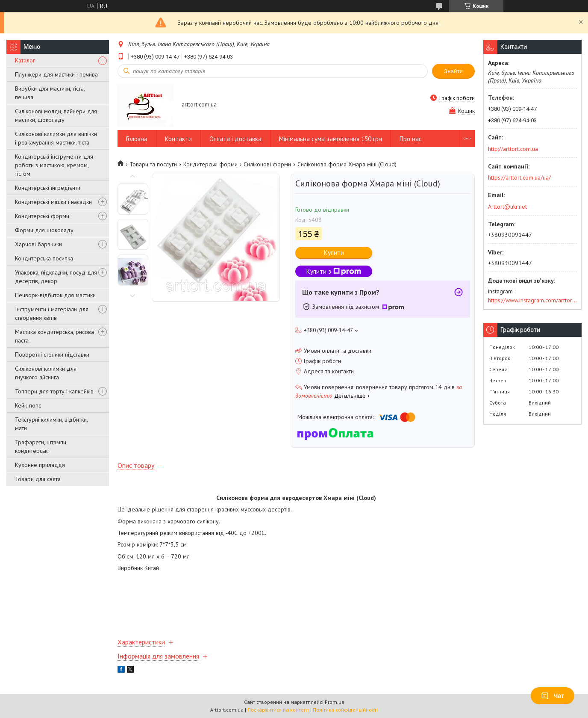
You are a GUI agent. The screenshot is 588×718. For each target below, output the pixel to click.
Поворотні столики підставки (52, 355)
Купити (334, 253)
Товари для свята (38, 479)
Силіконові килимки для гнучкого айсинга (46, 373)
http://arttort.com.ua (513, 149)
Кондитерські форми (42, 216)
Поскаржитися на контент (278, 710)
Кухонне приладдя (40, 465)
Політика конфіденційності (345, 710)
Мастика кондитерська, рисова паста (54, 336)
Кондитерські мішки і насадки (53, 202)
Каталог (25, 60)
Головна (137, 139)
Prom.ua (335, 702)
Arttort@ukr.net (507, 207)
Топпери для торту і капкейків (54, 391)
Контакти (178, 139)
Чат (553, 696)
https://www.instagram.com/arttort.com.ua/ (532, 300)
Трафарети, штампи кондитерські (41, 446)
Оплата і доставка (235, 139)
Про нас (411, 139)
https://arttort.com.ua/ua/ (519, 177)
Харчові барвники (38, 244)
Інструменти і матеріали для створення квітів (52, 313)
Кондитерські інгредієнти (48, 188)
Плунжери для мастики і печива (56, 74)
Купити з (334, 271)
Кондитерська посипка (44, 258)
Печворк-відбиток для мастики (55, 295)
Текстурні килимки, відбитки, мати (51, 424)
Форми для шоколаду (44, 230)
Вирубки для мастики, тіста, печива (50, 93)
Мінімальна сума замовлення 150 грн (331, 139)
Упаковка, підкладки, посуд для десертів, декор (56, 277)
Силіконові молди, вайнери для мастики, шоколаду (56, 115)
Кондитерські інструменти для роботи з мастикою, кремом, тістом (54, 165)
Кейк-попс (28, 405)
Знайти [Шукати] (453, 71)
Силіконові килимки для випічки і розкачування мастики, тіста (56, 138)
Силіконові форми (267, 164)
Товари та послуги (153, 164)
